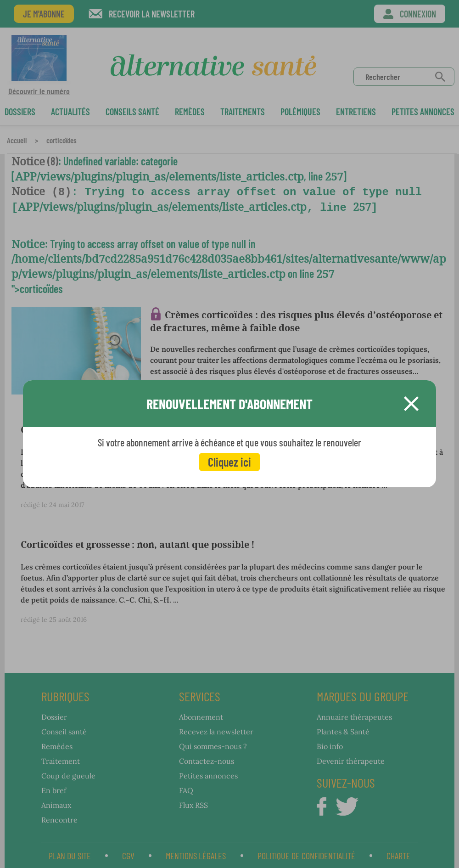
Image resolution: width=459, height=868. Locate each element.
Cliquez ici (229, 462)
